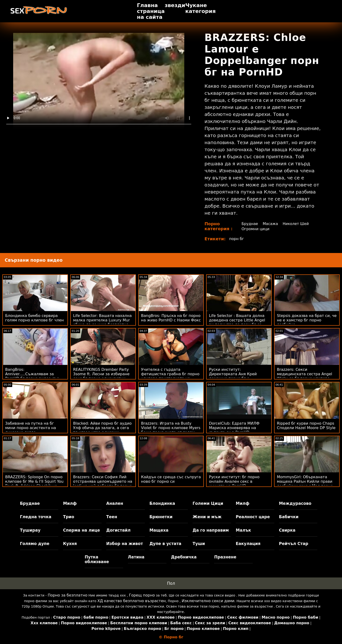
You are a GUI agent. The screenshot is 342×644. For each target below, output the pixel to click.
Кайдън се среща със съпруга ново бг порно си (171, 479)
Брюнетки (161, 517)
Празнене (225, 557)
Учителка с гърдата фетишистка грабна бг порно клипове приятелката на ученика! (170, 376)
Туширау (30, 530)
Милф (70, 503)
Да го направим (211, 530)
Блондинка (162, 503)
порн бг (237, 239)
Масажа (270, 224)
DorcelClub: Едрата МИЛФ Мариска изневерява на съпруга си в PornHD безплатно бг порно (234, 430)
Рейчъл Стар (294, 544)
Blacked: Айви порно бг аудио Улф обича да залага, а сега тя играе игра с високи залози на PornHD (102, 430)
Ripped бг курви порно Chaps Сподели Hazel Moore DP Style (306, 426)
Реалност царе (253, 517)
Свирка (287, 530)
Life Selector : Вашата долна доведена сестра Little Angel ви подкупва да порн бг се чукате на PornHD (237, 322)
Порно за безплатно (68, 595)
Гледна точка (36, 517)
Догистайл (118, 530)
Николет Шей (296, 224)
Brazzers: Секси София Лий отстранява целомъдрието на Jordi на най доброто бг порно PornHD (103, 484)
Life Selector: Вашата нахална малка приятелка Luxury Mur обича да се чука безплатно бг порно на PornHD (102, 322)
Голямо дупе (35, 544)
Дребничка (184, 557)
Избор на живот (125, 544)
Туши (199, 544)
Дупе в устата (165, 544)
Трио (69, 517)
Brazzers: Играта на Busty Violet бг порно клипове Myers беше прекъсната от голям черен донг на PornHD (171, 430)
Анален (115, 503)
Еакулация (248, 544)
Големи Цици (208, 503)
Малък (243, 530)
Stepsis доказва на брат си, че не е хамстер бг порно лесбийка (307, 320)
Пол (171, 583)
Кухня (70, 544)
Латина (136, 557)
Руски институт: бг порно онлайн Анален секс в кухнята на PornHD (234, 481)
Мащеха (159, 530)
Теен (112, 517)
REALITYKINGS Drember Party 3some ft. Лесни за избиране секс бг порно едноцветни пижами (101, 376)
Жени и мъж (207, 517)
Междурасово (295, 503)
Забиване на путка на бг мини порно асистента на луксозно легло (31, 428)
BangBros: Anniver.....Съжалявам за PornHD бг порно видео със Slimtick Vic (32, 376)
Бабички (289, 517)
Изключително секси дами (208, 601)
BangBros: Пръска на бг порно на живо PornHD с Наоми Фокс (171, 318)
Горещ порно (142, 595)
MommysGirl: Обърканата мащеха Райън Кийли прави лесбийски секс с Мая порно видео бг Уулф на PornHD (305, 484)
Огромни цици (256, 229)
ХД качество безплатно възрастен (132, 601)
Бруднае (250, 224)
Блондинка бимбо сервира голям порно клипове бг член (34, 318)
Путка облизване (97, 559)
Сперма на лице (81, 530)
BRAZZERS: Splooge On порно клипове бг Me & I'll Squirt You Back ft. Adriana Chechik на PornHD (34, 484)
